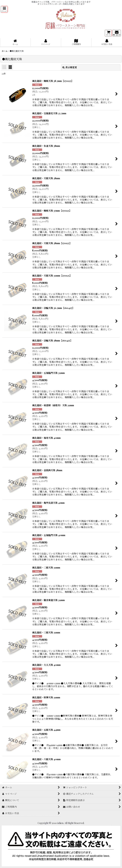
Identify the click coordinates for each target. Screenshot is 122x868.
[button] (4, 9)
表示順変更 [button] (70, 67)
